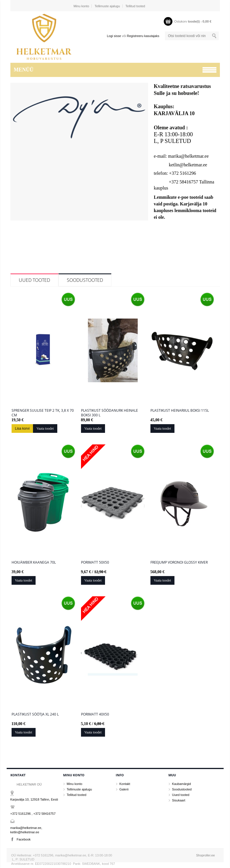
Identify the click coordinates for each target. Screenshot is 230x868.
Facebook (24, 839)
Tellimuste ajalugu (107, 6)
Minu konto (81, 6)
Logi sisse (114, 36)
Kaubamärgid (182, 784)
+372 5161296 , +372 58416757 (33, 814)
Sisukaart (179, 800)
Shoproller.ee (206, 855)
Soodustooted (85, 280)
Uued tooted (34, 280)
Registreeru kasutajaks (143, 36)
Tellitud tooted (135, 6)
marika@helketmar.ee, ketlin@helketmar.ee (26, 830)
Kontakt (125, 784)
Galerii (124, 789)
